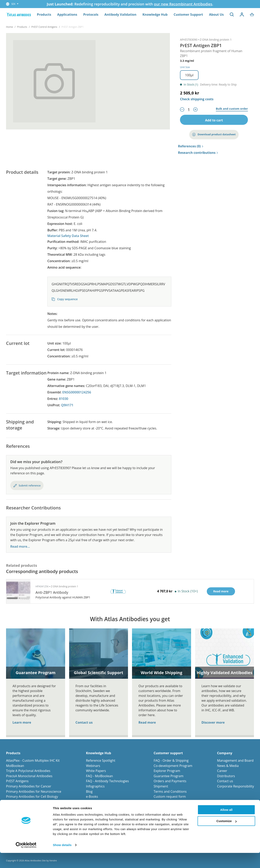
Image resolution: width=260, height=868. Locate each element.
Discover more (213, 722)
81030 (64, 399)
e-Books (92, 797)
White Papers (96, 771)
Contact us (84, 722)
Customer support (168, 753)
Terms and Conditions (170, 791)
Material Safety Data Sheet (68, 236)
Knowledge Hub (155, 14)
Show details (62, 860)
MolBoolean (15, 766)
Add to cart (214, 120)
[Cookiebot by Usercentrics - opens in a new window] (26, 860)
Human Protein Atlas (101, 802)
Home (9, 27)
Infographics (95, 786)
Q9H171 (67, 405)
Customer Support (188, 14)
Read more (147, 722)
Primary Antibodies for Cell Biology (32, 797)
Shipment (161, 786)
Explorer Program (167, 771)
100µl (189, 75)
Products (44, 14)
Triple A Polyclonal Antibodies (28, 771)
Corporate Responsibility (236, 786)
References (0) (191, 146)
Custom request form (170, 797)
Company (225, 753)
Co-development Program (173, 766)
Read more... (20, 547)
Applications (67, 14)
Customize (227, 836)
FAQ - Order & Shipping (171, 760)
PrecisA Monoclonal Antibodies (29, 776)
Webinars (93, 766)
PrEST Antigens (17, 781)
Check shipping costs (197, 99)
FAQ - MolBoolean (99, 776)
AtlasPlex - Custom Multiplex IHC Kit (33, 760)
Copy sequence (65, 300)
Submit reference (27, 485)
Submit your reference (170, 802)
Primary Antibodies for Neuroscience (34, 791)
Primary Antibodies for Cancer (29, 786)
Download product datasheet (214, 134)
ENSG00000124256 (77, 392)
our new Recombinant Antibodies (183, 4)
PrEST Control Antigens (44, 27)
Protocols (91, 14)
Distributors (226, 776)
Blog (89, 791)
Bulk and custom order (232, 109)
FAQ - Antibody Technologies (107, 781)
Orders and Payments (170, 781)
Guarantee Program (168, 776)
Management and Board (235, 760)
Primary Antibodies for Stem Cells (31, 802)
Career (222, 771)
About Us (216, 14)
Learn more (22, 722)
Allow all (226, 825)
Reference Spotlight (101, 760)
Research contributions (198, 153)
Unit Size (185, 67)
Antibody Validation (120, 14)
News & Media (228, 766)
